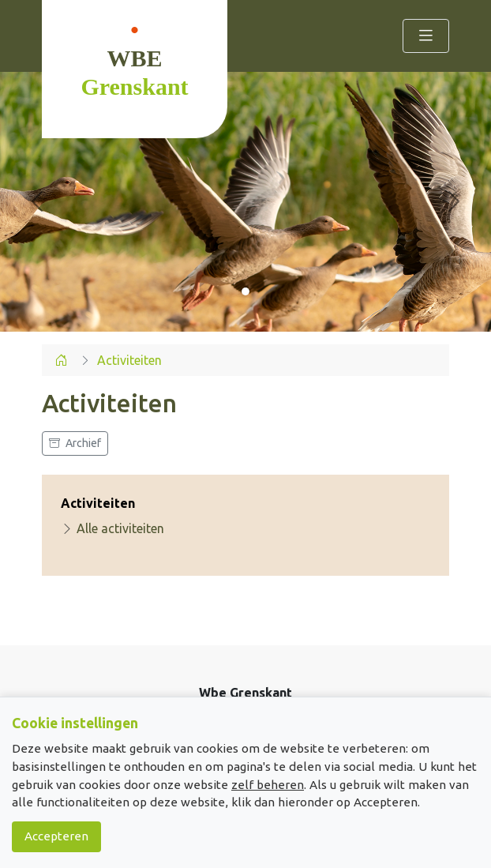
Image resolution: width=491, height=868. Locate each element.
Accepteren (56, 836)
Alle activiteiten (112, 528)
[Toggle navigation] (426, 36)
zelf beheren (268, 785)
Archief (75, 443)
